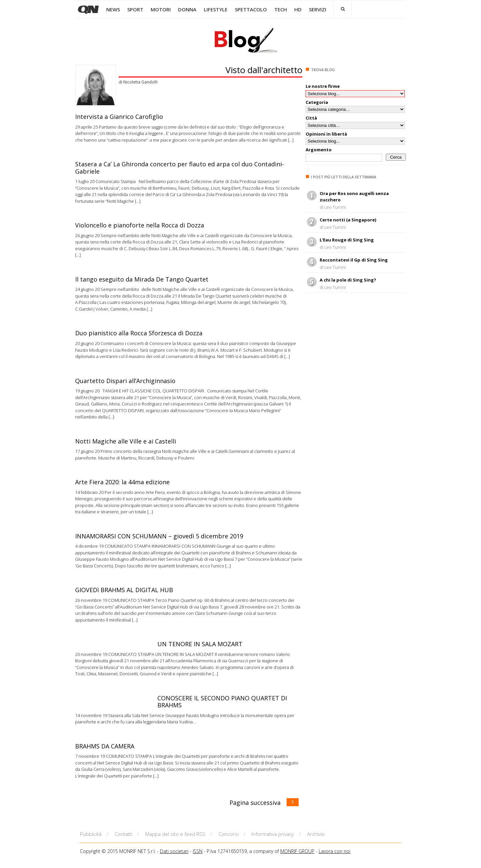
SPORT (135, 9)
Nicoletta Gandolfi (140, 82)
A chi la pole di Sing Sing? (348, 280)
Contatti (123, 834)
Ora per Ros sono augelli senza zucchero (354, 197)
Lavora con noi (335, 851)
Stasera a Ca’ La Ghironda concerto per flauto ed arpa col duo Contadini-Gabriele (180, 168)
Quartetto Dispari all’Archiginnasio (125, 381)
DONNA (187, 9)
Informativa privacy (273, 834)
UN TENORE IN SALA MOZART (200, 644)
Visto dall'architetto (264, 70)
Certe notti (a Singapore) (348, 220)
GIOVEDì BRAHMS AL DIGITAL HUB (124, 590)
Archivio (316, 834)
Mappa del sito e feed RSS (175, 834)
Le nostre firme (323, 86)
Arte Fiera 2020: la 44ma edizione (122, 482)
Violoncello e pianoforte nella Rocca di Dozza (140, 225)
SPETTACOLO (251, 9)
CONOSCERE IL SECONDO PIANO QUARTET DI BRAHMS (222, 702)
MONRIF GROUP (297, 851)
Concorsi (228, 834)
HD (298, 9)
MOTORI (161, 9)
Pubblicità (91, 834)
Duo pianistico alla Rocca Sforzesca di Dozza (139, 333)
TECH (281, 9)
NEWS (113, 9)
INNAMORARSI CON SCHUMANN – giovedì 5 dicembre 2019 (159, 536)
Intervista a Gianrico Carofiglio (119, 117)
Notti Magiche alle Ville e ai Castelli (126, 441)
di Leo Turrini (333, 207)
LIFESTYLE (216, 9)
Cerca (396, 157)
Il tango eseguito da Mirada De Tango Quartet (142, 279)
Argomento (319, 150)
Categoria (317, 102)
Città (311, 118)
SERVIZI (318, 9)
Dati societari (174, 851)
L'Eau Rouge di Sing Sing (347, 240)
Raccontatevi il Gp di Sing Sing (354, 260)
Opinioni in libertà (326, 134)
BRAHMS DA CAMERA (105, 746)
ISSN (198, 851)
